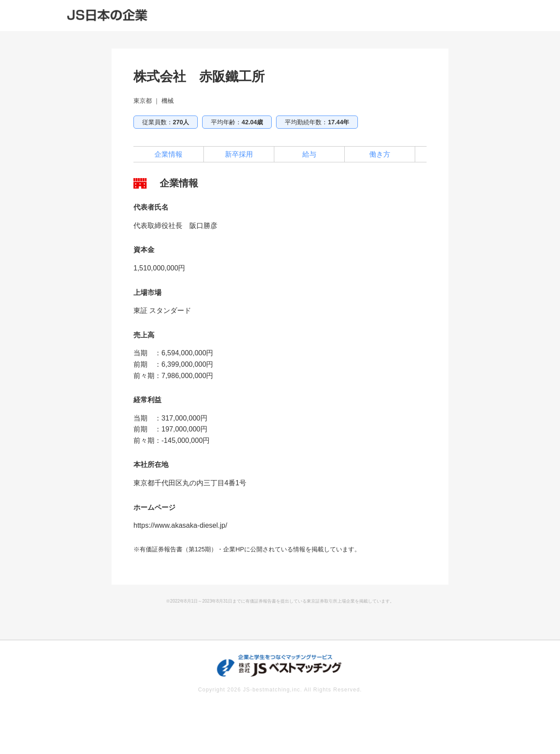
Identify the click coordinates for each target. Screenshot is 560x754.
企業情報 (168, 154)
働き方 (380, 154)
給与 (309, 154)
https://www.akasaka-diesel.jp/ (180, 525)
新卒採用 (239, 154)
